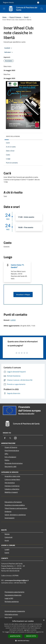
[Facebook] (5, 438)
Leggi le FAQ (9, 598)
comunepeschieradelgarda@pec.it (17, 580)
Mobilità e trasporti (11, 492)
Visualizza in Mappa (23, 295)
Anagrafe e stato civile (12, 476)
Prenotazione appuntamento (14, 592)
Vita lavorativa (10, 483)
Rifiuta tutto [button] (31, 636)
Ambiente (8, 511)
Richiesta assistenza (12, 601)
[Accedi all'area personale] (38, 3)
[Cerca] (42, 9)
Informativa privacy (11, 614)
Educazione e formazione (13, 502)
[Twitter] (10, 438)
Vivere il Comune (15, 17)
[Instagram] (15, 438)
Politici (7, 460)
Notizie (7, 534)
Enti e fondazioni (10, 457)
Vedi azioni (9, 52)
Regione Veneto (8, 2)
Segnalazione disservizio (13, 595)
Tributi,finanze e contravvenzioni (16, 508)
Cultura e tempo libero (12, 479)
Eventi (26, 17)
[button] (23, 641)
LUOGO (13, 320)
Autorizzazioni (10, 518)
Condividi (8, 48)
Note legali (8, 618)
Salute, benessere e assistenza (15, 515)
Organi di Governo (11, 447)
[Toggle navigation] (4, 9)
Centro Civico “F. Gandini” (17, 266)
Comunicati (9, 537)
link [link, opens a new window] (42, 632)
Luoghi (7, 549)
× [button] (44, 620)
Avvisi (7, 540)
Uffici (6, 454)
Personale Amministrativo (14, 463)
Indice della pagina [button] (13, 136)
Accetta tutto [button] (15, 636)
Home (4, 17)
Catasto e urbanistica (12, 489)
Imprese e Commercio (12, 486)
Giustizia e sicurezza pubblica (15, 505)
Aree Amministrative (12, 450)
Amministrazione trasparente (15, 611)
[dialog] (23, 631)
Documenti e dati (11, 466)
